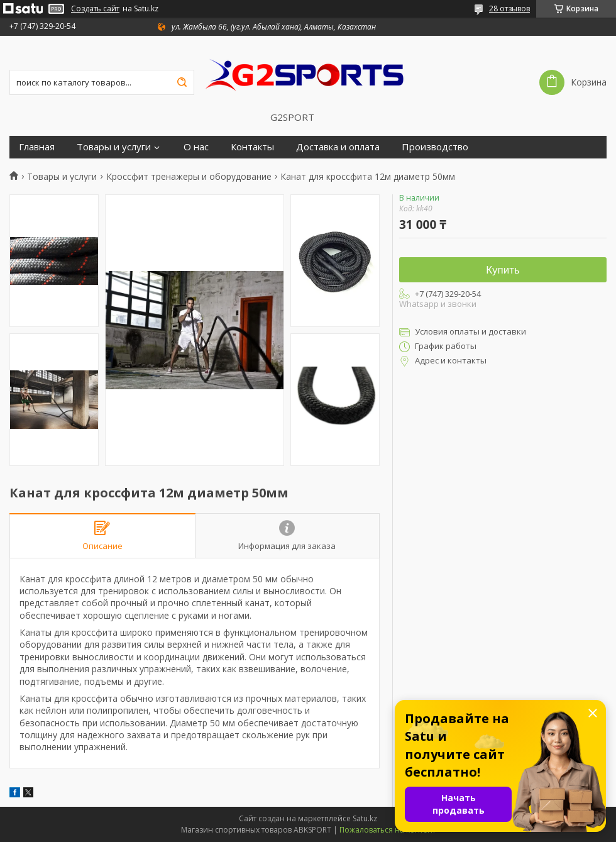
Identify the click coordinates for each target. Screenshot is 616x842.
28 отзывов (509, 8)
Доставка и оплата (338, 147)
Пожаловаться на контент (388, 830)
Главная (37, 147)
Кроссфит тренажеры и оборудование (189, 177)
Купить (503, 270)
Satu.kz (365, 818)
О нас (196, 147)
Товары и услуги (114, 147)
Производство (435, 147)
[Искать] (182, 82)
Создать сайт (95, 9)
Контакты (252, 147)
